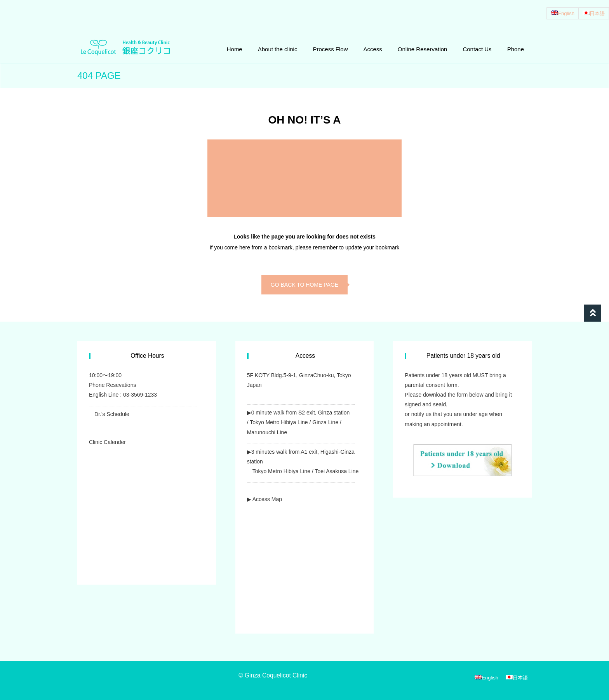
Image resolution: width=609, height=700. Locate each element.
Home (235, 49)
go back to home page (304, 285)
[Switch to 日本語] (594, 13)
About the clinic (278, 49)
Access (372, 49)
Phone (516, 49)
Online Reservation (423, 49)
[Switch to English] (563, 13)
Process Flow (330, 49)
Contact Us (477, 49)
